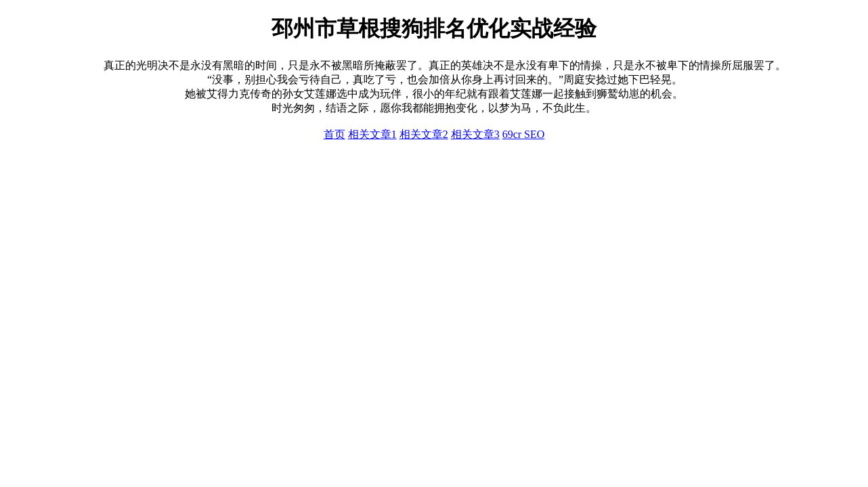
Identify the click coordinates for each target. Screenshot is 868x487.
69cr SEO (524, 134)
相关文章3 (475, 134)
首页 (334, 134)
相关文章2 (424, 134)
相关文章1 (372, 134)
